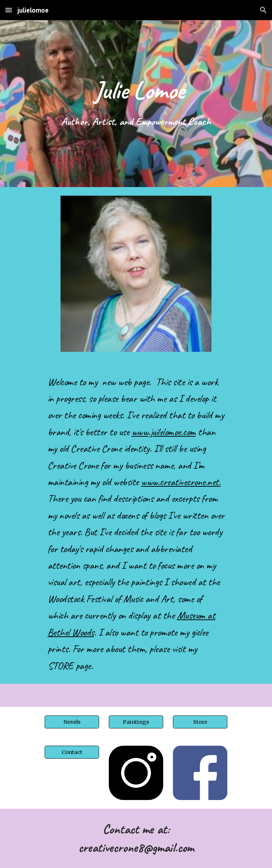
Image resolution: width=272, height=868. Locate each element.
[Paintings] (136, 722)
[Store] (200, 722)
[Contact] (72, 752)
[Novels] (72, 722)
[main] (136, 90)
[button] (9, 10)
